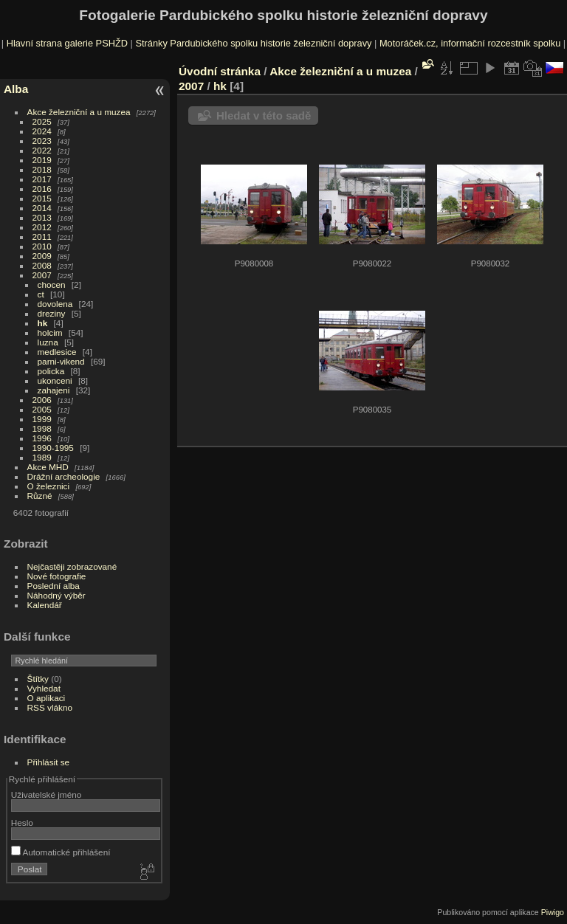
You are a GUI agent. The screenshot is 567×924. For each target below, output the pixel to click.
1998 (42, 428)
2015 (42, 198)
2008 (42, 265)
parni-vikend (61, 361)
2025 (42, 121)
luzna (48, 342)
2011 (42, 237)
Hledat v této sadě (264, 115)
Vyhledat (44, 688)
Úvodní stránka (220, 71)
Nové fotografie (57, 576)
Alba (16, 89)
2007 (42, 275)
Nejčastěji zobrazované (72, 566)
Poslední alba (54, 586)
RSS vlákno (50, 707)
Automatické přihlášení (61, 852)
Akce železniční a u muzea (79, 112)
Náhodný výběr (56, 595)
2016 (42, 189)
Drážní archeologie (64, 476)
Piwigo (553, 912)
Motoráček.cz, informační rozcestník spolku (470, 43)
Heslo (22, 823)
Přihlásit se (49, 762)
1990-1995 (53, 448)
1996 (42, 438)
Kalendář (45, 605)
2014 (42, 208)
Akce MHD (48, 467)
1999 (42, 419)
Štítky (38, 679)
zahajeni (54, 390)
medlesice (57, 352)
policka (51, 371)
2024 (42, 131)
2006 (42, 400)
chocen (52, 285)
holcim (50, 332)
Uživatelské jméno (46, 794)
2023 (42, 141)
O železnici (49, 486)
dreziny (52, 313)
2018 (42, 169)
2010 (42, 246)
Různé (40, 496)
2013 (42, 217)
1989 (42, 457)
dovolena (55, 304)
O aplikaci (47, 698)
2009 (42, 256)
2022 (42, 150)
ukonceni (55, 380)
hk (43, 323)
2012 (42, 227)
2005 (42, 409)
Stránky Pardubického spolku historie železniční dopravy (253, 43)
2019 (42, 160)
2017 (42, 179)
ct (41, 294)
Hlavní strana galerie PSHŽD (67, 43)
